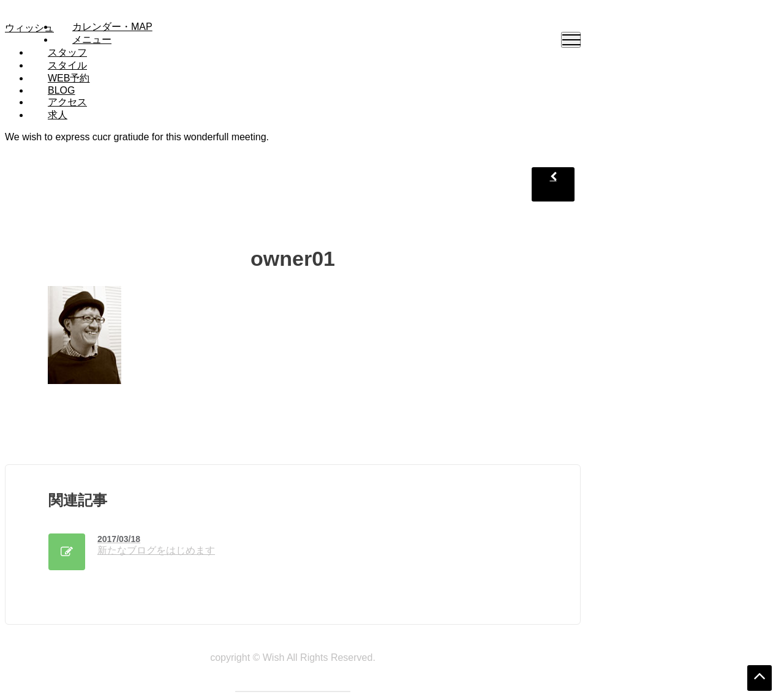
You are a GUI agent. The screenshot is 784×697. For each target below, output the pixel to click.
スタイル (67, 65)
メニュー (92, 40)
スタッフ (67, 52)
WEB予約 (69, 78)
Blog (61, 90)
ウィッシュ (29, 28)
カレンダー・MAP (112, 27)
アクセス (67, 102)
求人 (58, 115)
